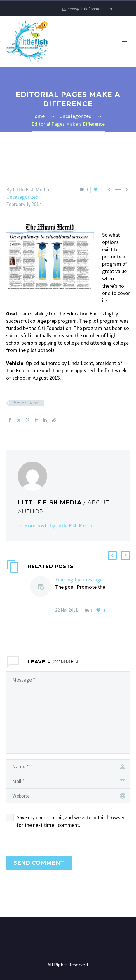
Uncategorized (22, 197)
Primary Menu (125, 41)
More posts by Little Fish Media (58, 526)
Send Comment (39, 863)
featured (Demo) (27, 403)
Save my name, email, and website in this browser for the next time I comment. (71, 821)
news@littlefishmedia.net (90, 9)
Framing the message (79, 580)
